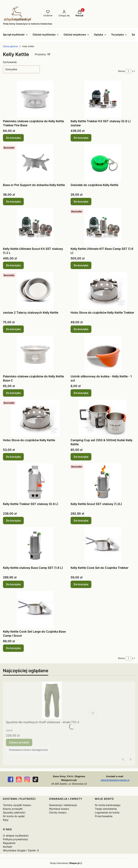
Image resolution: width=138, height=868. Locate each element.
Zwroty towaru (58, 812)
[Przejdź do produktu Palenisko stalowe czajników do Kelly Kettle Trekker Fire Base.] (35, 99)
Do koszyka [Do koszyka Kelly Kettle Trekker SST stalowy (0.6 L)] (13, 520)
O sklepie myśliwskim (16, 836)
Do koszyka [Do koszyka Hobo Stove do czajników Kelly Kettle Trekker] (81, 329)
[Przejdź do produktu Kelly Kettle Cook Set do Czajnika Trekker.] (103, 546)
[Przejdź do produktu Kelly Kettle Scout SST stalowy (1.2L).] (103, 482)
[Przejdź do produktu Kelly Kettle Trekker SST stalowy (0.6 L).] (35, 482)
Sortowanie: (10, 62)
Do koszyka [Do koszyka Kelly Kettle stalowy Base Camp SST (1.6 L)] (13, 584)
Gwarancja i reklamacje (63, 805)
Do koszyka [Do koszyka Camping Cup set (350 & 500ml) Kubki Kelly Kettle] (81, 457)
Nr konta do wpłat (14, 816)
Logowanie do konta (107, 812)
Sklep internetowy (65, 863)
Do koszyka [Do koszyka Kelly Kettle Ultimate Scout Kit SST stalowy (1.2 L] (13, 265)
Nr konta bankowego (108, 805)
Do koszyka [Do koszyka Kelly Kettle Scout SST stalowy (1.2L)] (81, 520)
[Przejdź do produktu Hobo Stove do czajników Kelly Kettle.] (35, 418)
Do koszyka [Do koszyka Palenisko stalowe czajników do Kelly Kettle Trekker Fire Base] (13, 138)
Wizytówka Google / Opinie (20, 850)
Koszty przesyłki (13, 809)
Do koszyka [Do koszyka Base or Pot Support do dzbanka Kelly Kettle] (13, 201)
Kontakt (8, 847)
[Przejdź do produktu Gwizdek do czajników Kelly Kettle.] (103, 163)
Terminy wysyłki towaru (17, 805)
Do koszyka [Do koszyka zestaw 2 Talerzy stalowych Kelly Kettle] (13, 329)
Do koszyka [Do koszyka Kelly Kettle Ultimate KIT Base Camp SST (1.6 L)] (81, 265)
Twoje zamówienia (106, 809)
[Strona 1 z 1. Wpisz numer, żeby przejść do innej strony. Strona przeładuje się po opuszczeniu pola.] (128, 71)
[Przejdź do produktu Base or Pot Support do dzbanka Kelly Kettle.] (35, 163)
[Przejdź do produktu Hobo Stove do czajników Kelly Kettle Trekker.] (103, 291)
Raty (6, 820)
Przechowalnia (104, 816)
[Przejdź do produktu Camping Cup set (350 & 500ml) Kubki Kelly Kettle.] (103, 418)
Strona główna (10, 46)
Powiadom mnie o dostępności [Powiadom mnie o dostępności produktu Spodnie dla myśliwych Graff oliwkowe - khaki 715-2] (28, 750)
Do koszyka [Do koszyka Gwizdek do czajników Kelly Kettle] (81, 201)
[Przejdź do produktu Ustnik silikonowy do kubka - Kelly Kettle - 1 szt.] (103, 354)
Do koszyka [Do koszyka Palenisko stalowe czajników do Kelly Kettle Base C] (13, 393)
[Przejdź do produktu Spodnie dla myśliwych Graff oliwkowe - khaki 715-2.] (52, 700)
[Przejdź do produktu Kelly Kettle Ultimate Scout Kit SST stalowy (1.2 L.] (35, 227)
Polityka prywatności (15, 839)
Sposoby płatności (14, 812)
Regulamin (9, 843)
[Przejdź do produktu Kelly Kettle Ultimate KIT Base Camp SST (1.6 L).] (103, 227)
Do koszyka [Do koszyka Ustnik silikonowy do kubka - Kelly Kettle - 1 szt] (81, 393)
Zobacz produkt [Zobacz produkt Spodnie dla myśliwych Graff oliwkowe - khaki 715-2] (19, 742)
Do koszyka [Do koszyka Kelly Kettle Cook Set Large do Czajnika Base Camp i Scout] (13, 648)
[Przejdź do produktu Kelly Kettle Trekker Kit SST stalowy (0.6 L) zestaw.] (103, 99)
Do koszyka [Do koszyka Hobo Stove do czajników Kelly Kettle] (13, 457)
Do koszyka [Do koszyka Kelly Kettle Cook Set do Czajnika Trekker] (81, 584)
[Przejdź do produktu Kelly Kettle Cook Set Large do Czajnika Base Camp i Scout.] (35, 609)
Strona (121, 71)
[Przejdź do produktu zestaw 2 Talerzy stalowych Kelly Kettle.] (35, 291)
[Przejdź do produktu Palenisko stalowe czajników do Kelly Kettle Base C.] (35, 354)
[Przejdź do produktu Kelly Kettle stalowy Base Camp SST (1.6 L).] (35, 546)
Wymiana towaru (59, 809)
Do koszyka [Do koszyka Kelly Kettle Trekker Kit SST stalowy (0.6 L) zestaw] (81, 138)
